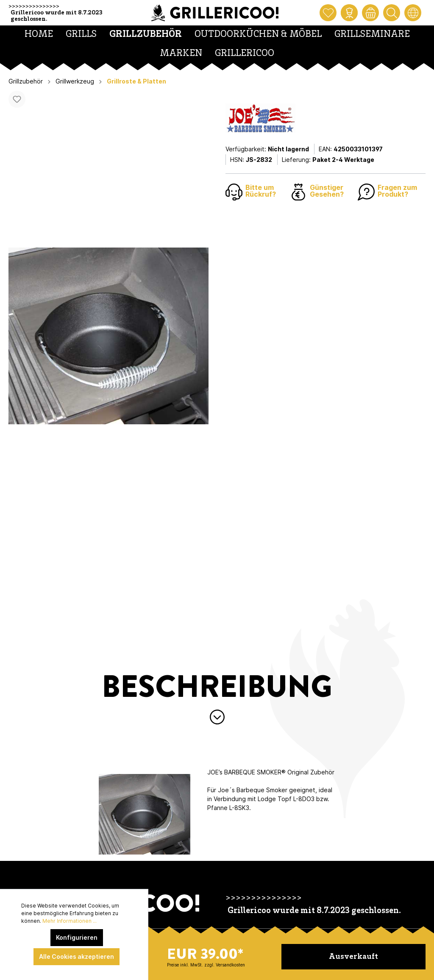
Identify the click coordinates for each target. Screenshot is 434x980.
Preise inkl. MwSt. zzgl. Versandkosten (206, 965)
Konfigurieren (77, 937)
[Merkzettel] (328, 13)
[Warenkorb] (370, 13)
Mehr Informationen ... (70, 921)
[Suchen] (392, 13)
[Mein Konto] (349, 13)
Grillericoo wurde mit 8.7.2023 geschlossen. (57, 16)
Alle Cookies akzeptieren (77, 956)
